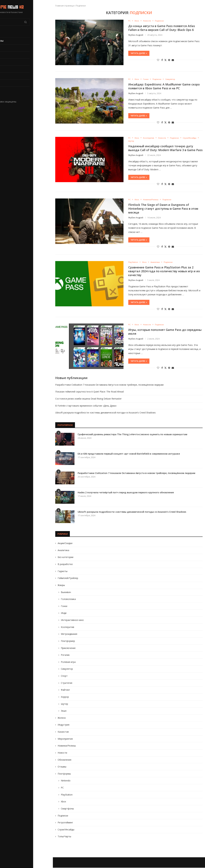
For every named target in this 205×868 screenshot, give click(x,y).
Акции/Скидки (65, 544)
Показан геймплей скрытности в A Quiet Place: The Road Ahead (89, 392)
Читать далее (139, 53)
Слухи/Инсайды (66, 830)
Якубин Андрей (136, 35)
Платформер (68, 641)
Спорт (64, 676)
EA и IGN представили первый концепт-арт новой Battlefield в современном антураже (129, 454)
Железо (62, 718)
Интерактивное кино (72, 620)
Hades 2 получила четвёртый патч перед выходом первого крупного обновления (126, 493)
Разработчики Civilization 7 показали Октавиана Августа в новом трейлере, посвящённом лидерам (109, 385)
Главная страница (65, 6)
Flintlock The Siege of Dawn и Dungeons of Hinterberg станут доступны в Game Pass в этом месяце (163, 209)
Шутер (64, 704)
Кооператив (68, 627)
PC (4, 69)
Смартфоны (67, 809)
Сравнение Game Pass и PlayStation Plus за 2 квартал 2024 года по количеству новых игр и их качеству (164, 271)
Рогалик (65, 655)
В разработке (11, 62)
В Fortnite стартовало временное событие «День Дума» (86, 406)
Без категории (66, 558)
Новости (8, 55)
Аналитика (63, 551)
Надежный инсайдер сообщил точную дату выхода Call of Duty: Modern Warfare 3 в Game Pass (165, 148)
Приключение (68, 648)
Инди (64, 613)
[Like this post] (158, 60)
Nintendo (66, 781)
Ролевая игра (68, 662)
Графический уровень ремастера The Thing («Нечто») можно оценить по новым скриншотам (132, 435)
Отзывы (62, 767)
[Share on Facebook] (162, 60)
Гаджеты (63, 571)
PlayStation (10, 76)
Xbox (6, 83)
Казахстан (63, 732)
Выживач (66, 592)
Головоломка (68, 600)
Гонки (64, 606)
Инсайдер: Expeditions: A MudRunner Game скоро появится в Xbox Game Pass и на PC (164, 86)
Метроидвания (69, 634)
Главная (8, 34)
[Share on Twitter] (165, 60)
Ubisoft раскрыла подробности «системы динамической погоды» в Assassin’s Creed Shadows (105, 413)
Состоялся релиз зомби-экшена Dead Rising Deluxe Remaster (88, 399)
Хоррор (65, 697)
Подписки (63, 816)
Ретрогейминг (65, 823)
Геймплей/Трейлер (68, 579)
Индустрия (64, 725)
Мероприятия (65, 739)
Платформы (64, 774)
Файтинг (65, 690)
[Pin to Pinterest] (169, 60)
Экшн (64, 711)
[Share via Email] (173, 60)
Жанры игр (9, 90)
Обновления (10, 48)
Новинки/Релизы (13, 41)
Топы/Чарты (64, 837)
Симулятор (67, 669)
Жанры (61, 585)
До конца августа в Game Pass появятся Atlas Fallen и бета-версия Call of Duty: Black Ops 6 (162, 28)
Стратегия (67, 683)
